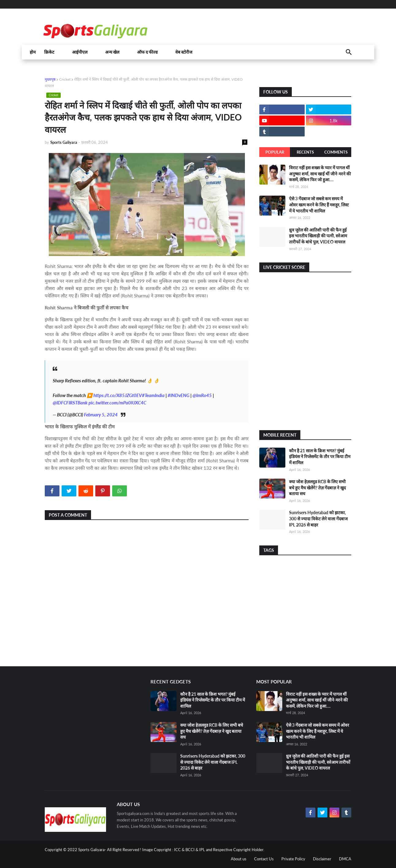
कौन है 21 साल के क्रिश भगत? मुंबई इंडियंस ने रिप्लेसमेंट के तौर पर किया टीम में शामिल (320, 457)
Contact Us (264, 859)
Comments (336, 152)
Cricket (65, 79)
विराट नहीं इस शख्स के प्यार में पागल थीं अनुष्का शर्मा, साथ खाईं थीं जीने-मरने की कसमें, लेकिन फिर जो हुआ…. (320, 174)
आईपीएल (80, 52)
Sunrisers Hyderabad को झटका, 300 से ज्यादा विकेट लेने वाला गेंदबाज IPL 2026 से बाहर (318, 518)
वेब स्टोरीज (184, 52)
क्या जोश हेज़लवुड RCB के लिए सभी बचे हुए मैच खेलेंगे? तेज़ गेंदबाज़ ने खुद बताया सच (317, 488)
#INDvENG (179, 395)
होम (33, 52)
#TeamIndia (153, 395)
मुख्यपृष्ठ (50, 79)
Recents (305, 152)
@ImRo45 (202, 395)
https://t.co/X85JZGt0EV (118, 395)
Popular (275, 152)
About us (239, 859)
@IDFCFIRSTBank (70, 403)
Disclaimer (322, 859)
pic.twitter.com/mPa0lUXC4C (117, 403)
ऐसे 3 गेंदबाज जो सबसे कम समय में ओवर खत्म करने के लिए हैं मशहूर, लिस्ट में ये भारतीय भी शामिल (319, 205)
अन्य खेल (112, 52)
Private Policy (293, 859)
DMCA (345, 859)
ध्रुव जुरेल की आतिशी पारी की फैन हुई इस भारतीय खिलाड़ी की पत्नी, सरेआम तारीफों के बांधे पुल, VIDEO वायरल (318, 236)
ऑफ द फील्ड (147, 52)
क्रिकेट (49, 52)
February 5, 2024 (101, 415)
